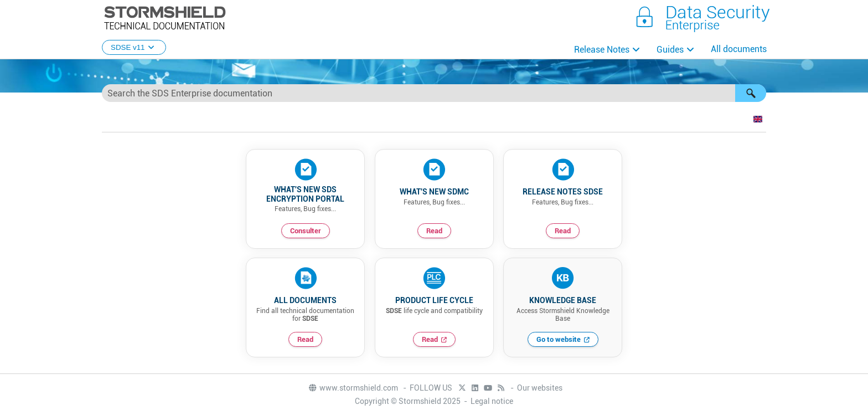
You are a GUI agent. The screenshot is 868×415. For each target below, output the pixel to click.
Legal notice (492, 401)
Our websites (540, 388)
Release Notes (602, 50)
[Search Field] (434, 93)
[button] (751, 93)
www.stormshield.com (353, 388)
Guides (670, 50)
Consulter (306, 231)
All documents (739, 49)
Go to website (559, 339)
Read (434, 231)
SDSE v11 (134, 47)
